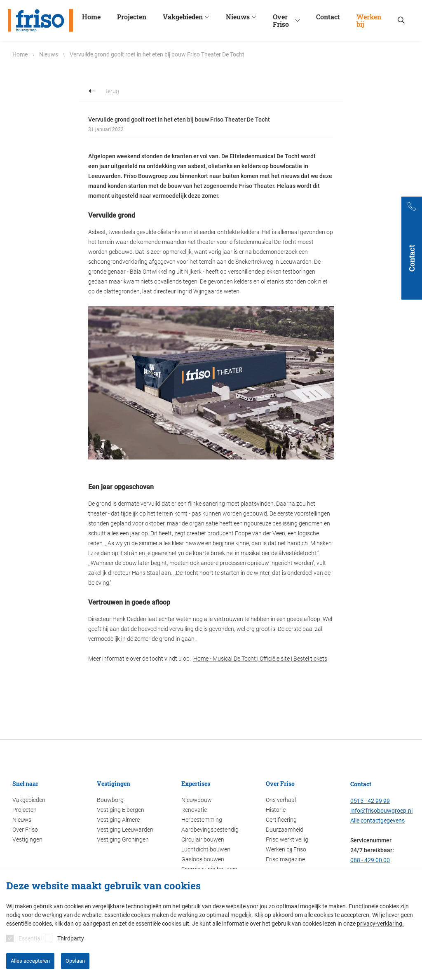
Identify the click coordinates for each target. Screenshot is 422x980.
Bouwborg (110, 800)
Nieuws (22, 820)
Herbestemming (202, 820)
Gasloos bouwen (203, 859)
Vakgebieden (29, 800)
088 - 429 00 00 (370, 860)
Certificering (281, 820)
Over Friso (25, 830)
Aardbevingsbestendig (210, 830)
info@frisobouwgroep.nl (381, 811)
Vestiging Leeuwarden (125, 830)
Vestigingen (27, 839)
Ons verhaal (281, 800)
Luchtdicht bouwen (206, 849)
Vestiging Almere (118, 820)
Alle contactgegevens (377, 821)
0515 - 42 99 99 (370, 801)
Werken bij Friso (286, 849)
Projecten (25, 810)
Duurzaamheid (285, 830)
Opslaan (75, 961)
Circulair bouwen (203, 839)
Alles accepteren (30, 961)
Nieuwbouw (197, 800)
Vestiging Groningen (123, 839)
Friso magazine (285, 859)
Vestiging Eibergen (121, 810)
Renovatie (194, 810)
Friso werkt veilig (287, 839)
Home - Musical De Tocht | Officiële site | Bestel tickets (260, 659)
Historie (276, 810)
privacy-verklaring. (380, 924)
